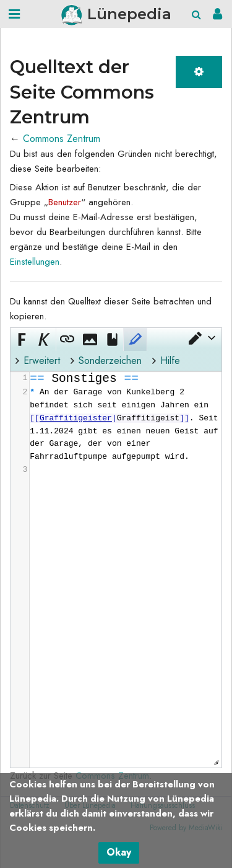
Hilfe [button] (170, 361)
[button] (201, 338)
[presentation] (125, 424)
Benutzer (65, 202)
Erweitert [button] (42, 361)
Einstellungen (35, 262)
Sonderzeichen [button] (110, 361)
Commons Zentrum (62, 139)
